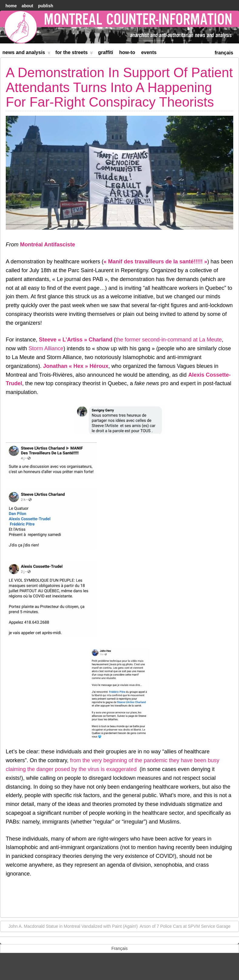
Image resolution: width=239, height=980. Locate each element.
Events (149, 52)
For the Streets (74, 54)
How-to (127, 52)
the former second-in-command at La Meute (169, 340)
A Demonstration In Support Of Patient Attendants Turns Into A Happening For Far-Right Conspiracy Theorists (119, 87)
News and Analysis (26, 54)
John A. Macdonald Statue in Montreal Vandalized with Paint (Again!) (70, 926)
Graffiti (106, 52)
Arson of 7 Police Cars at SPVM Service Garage (188, 926)
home (11, 6)
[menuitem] (224, 52)
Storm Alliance (46, 348)
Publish (45, 6)
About (27, 6)
